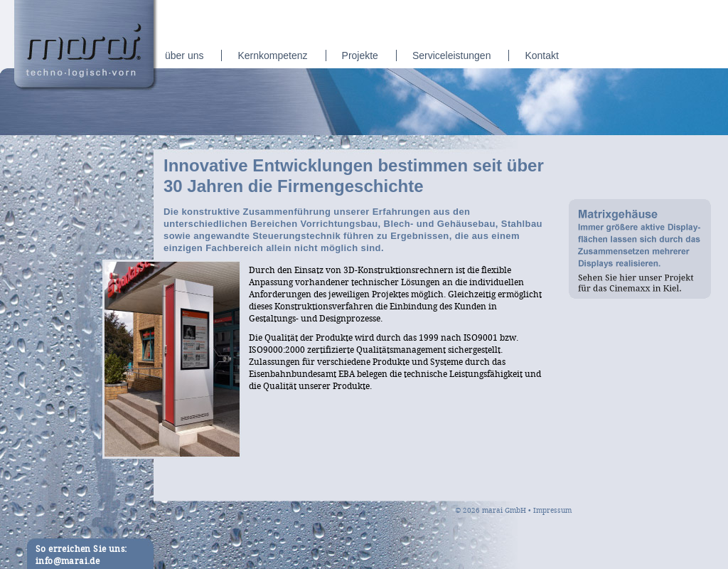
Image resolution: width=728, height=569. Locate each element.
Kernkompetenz (272, 55)
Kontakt (541, 55)
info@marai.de (68, 562)
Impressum (552, 511)
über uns (184, 55)
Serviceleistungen (452, 55)
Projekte (360, 55)
